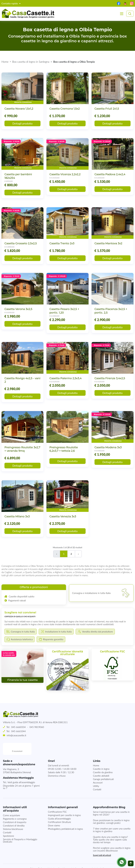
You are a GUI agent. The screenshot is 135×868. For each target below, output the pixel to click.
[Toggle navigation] (122, 14)
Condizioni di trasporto (15, 810)
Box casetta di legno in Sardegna (31, 62)
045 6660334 (18, 727)
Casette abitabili (101, 764)
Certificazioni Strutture (59, 810)
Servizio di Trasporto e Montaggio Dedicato (20, 828)
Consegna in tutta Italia (93, 857)
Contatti (97, 777)
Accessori (98, 771)
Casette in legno (101, 757)
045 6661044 (18, 731)
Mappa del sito (70, 857)
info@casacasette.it (16, 735)
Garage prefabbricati (103, 767)
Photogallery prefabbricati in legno (65, 817)
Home (5, 62)
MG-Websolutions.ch (98, 863)
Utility (96, 774)
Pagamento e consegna (15, 807)
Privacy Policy (37, 857)
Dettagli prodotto (23, 123)
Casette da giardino (103, 760)
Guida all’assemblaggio (59, 807)
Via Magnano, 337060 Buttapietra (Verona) (17, 759)
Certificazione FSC (57, 800)
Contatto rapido (10, 3)
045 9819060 (37, 727)
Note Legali (53, 857)
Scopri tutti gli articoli (102, 843)
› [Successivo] (78, 554)
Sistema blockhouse (13, 817)
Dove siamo (54, 813)
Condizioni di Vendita (14, 814)
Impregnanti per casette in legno (64, 803)
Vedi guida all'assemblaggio (21, 770)
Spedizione (9, 824)
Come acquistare (11, 803)
